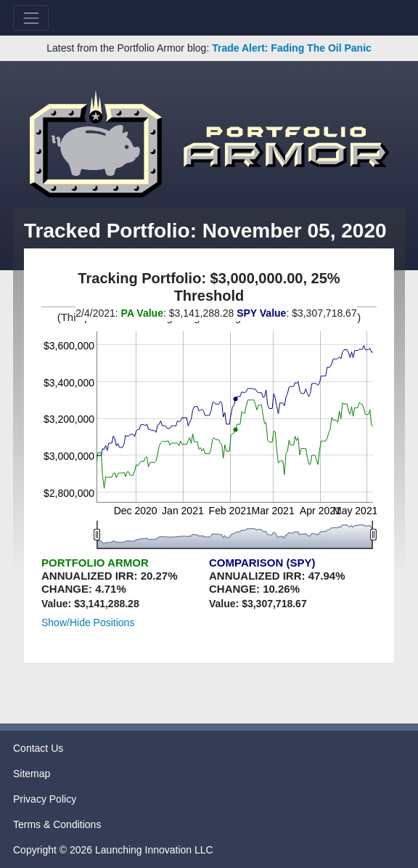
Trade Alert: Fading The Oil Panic (292, 48)
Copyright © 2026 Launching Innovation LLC (113, 850)
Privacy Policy (45, 799)
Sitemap (32, 774)
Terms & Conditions (57, 824)
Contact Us (38, 748)
